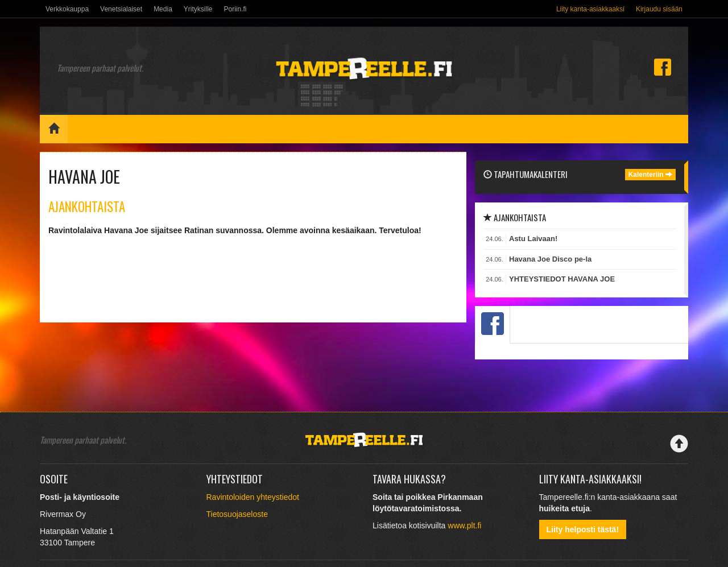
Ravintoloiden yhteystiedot (253, 497)
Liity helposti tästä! (583, 529)
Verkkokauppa (67, 9)
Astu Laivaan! (533, 239)
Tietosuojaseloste (237, 514)
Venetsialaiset (121, 9)
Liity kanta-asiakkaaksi (590, 9)
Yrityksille (198, 9)
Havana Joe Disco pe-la (550, 259)
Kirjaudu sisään (659, 9)
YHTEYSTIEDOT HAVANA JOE (562, 279)
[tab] (493, 325)
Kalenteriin (650, 175)
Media (163, 9)
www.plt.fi (464, 525)
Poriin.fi (235, 9)
